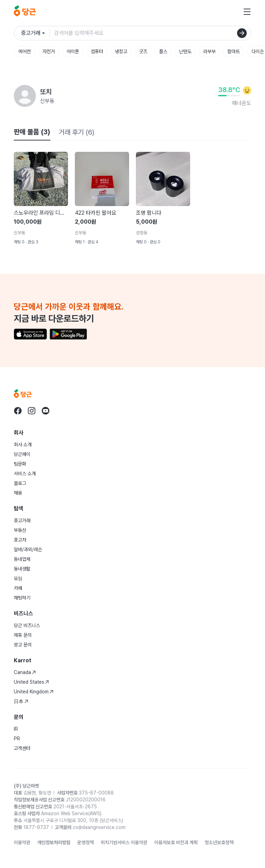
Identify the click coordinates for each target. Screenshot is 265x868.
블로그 (20, 483)
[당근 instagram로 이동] (32, 411)
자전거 (49, 51)
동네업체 (22, 559)
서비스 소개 (25, 474)
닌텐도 (185, 51)
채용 (18, 493)
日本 (21, 701)
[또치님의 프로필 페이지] (25, 96)
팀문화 (20, 464)
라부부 (209, 51)
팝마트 (234, 51)
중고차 (20, 540)
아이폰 (73, 51)
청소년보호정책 (219, 842)
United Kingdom (34, 692)
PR (17, 739)
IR (16, 729)
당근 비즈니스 (27, 625)
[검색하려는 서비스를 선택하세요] (35, 33)
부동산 (20, 530)
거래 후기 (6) (76, 132)
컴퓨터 (97, 51)
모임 (18, 578)
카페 (18, 588)
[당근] (25, 12)
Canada (25, 672)
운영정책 (86, 842)
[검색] (242, 33)
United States (31, 682)
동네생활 (22, 569)
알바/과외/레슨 (28, 549)
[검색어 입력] (152, 33)
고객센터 (22, 748)
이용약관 (22, 842)
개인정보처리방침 (54, 842)
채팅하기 (22, 598)
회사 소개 (23, 445)
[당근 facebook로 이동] (18, 411)
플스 (163, 51)
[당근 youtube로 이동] (46, 411)
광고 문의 (23, 645)
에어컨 (24, 51)
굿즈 (143, 51)
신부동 (47, 101)
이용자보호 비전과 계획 (176, 842)
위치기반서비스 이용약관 (124, 842)
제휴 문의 (23, 635)
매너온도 (242, 103)
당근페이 (22, 454)
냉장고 (121, 51)
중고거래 (22, 520)
